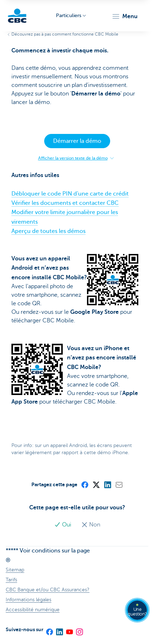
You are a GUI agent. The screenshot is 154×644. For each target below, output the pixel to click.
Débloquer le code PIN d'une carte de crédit (70, 194)
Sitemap (15, 570)
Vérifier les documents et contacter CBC (65, 203)
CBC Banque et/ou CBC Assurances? (48, 590)
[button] (125, 16)
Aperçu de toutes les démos (48, 231)
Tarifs (11, 580)
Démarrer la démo (77, 141)
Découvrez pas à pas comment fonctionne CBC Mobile (65, 34)
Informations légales (29, 600)
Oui (63, 525)
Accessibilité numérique (33, 610)
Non (91, 525)
